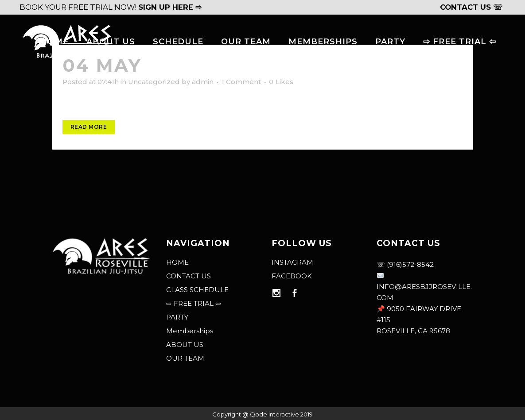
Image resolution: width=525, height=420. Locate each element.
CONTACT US (189, 276)
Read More (89, 127)
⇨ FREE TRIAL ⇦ (194, 303)
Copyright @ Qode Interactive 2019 (262, 414)
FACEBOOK (292, 276)
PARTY (177, 317)
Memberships (190, 331)
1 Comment (241, 82)
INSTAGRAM (292, 262)
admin (203, 82)
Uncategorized (154, 82)
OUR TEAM (185, 358)
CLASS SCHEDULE (197, 290)
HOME (177, 262)
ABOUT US (185, 345)
